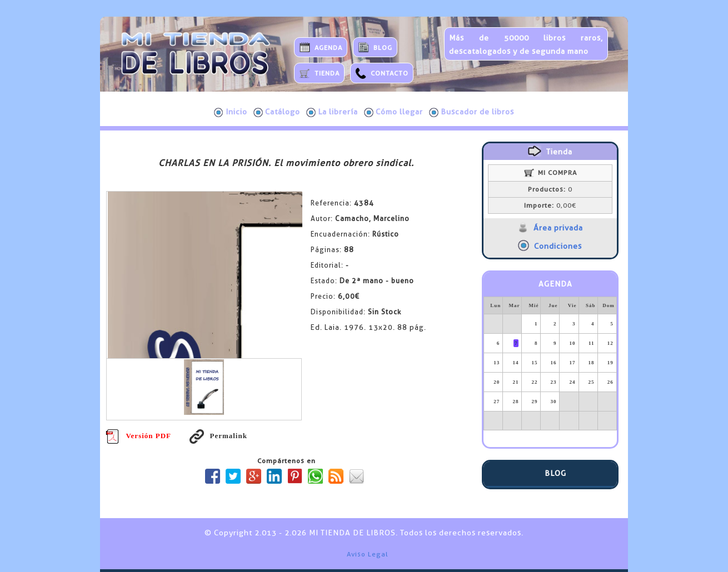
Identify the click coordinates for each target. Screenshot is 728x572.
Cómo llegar (393, 112)
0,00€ (550, 205)
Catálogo (277, 112)
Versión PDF (138, 436)
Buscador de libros (472, 112)
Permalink (218, 436)
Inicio (231, 112)
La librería (332, 112)
